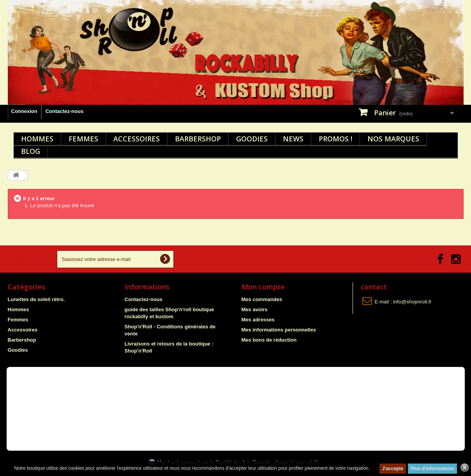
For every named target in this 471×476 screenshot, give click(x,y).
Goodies (252, 139)
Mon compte (263, 287)
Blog (31, 151)
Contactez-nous (65, 111)
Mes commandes (262, 299)
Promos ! (335, 139)
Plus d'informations (432, 469)
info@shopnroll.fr (412, 302)
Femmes (83, 139)
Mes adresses (258, 320)
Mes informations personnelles (279, 330)
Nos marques (393, 139)
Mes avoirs (255, 309)
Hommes (37, 139)
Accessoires (137, 139)
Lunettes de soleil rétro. (36, 299)
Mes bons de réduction (269, 340)
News (293, 139)
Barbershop (198, 139)
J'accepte (393, 469)
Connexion (24, 111)
